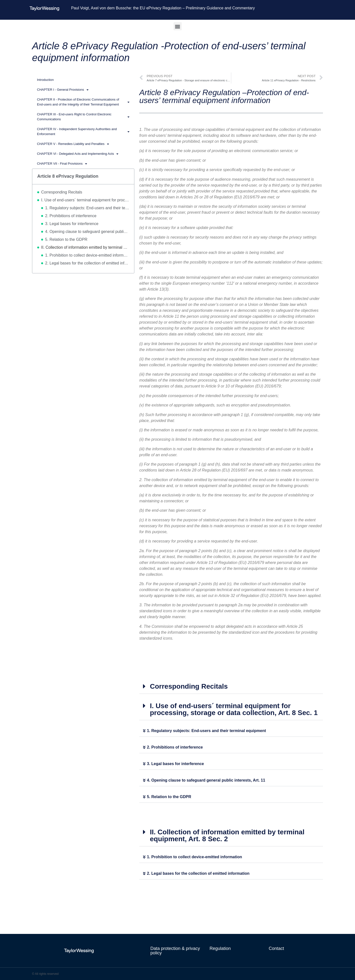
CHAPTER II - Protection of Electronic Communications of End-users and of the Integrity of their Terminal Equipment (83, 102)
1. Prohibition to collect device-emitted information (87, 255)
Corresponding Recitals (62, 192)
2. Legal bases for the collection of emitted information (87, 263)
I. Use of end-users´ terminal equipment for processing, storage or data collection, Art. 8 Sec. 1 (85, 200)
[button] (178, 26)
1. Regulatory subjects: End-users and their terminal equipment (87, 208)
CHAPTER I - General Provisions (63, 90)
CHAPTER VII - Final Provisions (62, 164)
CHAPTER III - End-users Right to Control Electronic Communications (83, 117)
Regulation (220, 948)
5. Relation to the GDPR (66, 239)
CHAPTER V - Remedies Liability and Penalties (73, 144)
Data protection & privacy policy (175, 951)
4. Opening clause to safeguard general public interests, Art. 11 (87, 232)
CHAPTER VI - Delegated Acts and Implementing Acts (78, 154)
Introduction (45, 80)
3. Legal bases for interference (72, 224)
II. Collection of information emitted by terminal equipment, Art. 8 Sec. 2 (85, 247)
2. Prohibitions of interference (71, 216)
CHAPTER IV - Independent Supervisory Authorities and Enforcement (83, 131)
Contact (276, 948)
